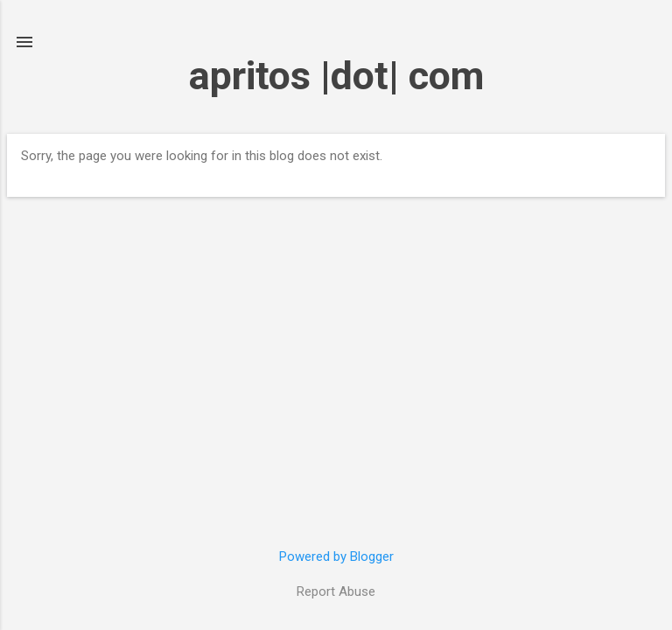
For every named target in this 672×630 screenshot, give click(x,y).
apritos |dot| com (336, 76)
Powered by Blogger (336, 556)
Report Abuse (336, 591)
